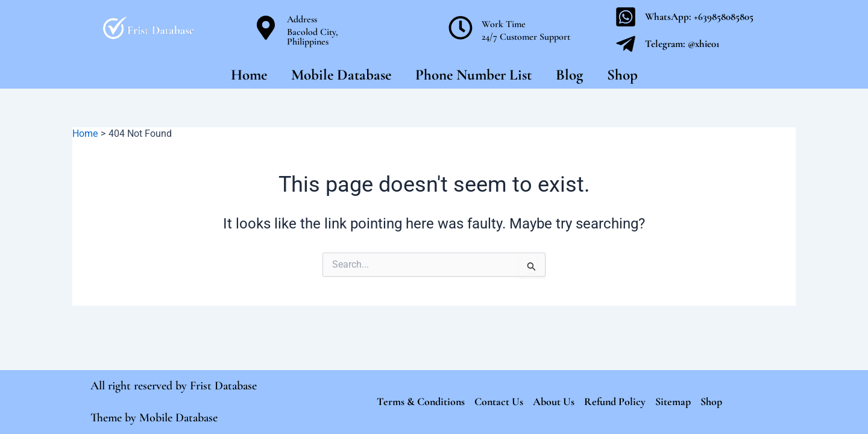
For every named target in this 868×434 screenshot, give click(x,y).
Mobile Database (341, 75)
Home (249, 75)
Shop (622, 75)
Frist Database (223, 386)
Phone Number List (473, 75)
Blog (569, 75)
